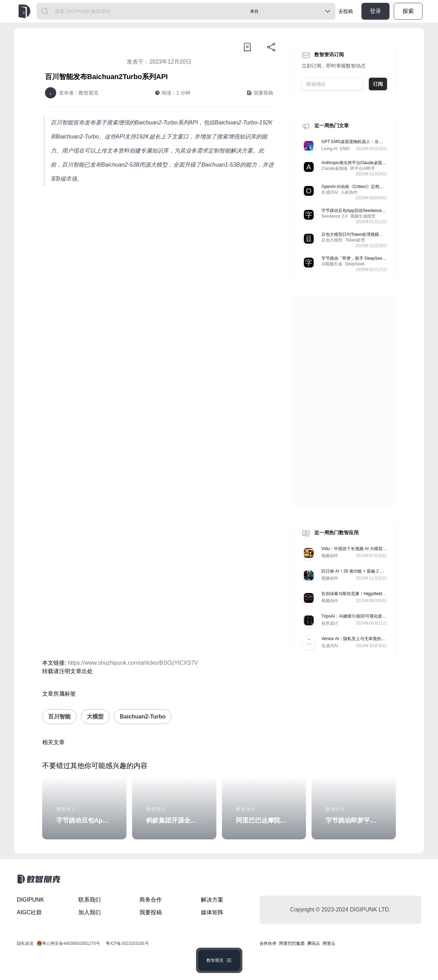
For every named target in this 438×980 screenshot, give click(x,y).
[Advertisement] (159, 249)
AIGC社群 (29, 912)
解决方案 (212, 900)
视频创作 (330, 556)
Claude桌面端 (334, 168)
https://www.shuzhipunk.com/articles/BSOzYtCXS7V (133, 663)
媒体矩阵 (212, 912)
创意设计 (330, 623)
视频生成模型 (363, 216)
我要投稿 (151, 912)
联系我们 (90, 900)
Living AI (329, 149)
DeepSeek (355, 264)
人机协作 (349, 192)
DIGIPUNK (30, 900)
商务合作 (151, 900)
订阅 (378, 84)
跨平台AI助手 (363, 168)
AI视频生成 (332, 264)
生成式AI (330, 192)
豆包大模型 (332, 240)
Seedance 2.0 (334, 216)
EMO (345, 149)
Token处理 (355, 240)
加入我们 (90, 912)
